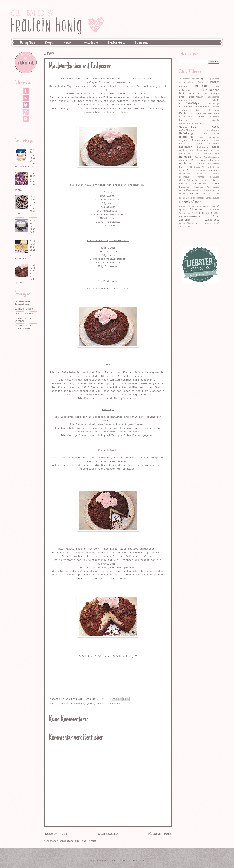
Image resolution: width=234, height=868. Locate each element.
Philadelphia (186, 180)
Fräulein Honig (116, 43)
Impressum (142, 43)
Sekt (200, 206)
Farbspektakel (205, 114)
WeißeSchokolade (190, 217)
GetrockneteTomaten (191, 123)
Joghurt (184, 140)
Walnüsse (213, 213)
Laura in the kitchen (23, 320)
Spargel (215, 206)
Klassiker (186, 147)
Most (217, 160)
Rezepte (49, 43)
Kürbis (208, 150)
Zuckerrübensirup (188, 223)
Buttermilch (196, 97)
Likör (196, 154)
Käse (199, 144)
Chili (216, 100)
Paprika (202, 170)
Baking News (28, 43)
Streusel (197, 210)
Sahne (100, 704)
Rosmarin (215, 190)
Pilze (201, 180)
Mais (217, 154)
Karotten (184, 144)
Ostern (191, 170)
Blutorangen (212, 94)
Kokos (216, 147)
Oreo (181, 170)
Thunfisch (214, 210)
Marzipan (184, 160)
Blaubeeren (211, 90)
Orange (216, 167)
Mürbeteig (187, 164)
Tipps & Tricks (90, 43)
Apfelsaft (214, 79)
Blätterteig (186, 90)
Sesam (207, 206)
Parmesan (214, 170)
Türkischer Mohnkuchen (32, 228)
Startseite (108, 834)
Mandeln (185, 157)
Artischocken (186, 82)
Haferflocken (187, 130)
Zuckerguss (212, 220)
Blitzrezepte (189, 94)
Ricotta (199, 187)
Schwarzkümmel (187, 206)
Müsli (202, 164)
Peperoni (202, 174)
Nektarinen (214, 164)
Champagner (214, 97)
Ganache (215, 120)
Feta (217, 114)
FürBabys (215, 117)
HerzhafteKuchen (211, 134)
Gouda (216, 127)
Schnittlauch (213, 198)
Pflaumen (215, 177)
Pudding (184, 184)
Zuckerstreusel (211, 223)
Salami (203, 194)
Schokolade (114, 704)
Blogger (141, 861)
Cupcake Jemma (24, 309)
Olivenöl (206, 167)
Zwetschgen (185, 227)
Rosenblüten (213, 187)
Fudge (201, 117)
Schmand (200, 198)
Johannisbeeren (201, 140)
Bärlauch (184, 86)
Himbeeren (187, 137)
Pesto (216, 174)
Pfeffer (200, 177)
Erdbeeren (78, 704)
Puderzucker (199, 184)
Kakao (217, 140)
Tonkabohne (185, 213)
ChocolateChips (189, 103)
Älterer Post (160, 834)
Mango (198, 157)
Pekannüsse (185, 174)
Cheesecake (185, 100)
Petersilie (185, 177)
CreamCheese (202, 107)
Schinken (191, 198)
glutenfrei (188, 127)
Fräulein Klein (24, 314)
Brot (182, 97)
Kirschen (214, 144)
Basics (67, 43)
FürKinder (185, 120)
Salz (210, 194)
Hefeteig (186, 134)
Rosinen (204, 190)
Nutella (184, 167)
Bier (217, 86)
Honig (202, 137)
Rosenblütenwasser (189, 190)
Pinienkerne (212, 180)
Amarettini (185, 79)
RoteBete (184, 194)
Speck (182, 210)
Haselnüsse (213, 130)
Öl (191, 167)
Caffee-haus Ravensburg (22, 303)
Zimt (216, 216)
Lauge (217, 150)
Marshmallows (212, 157)
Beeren (64, 704)
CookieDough (213, 104)
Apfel (204, 79)
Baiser (201, 82)
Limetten (207, 154)
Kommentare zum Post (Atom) (78, 841)
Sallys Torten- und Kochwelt (24, 327)
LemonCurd (185, 154)
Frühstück (186, 117)
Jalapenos (214, 137)
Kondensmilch (186, 150)
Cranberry (186, 107)
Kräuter (198, 150)
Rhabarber (185, 187)
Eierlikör (214, 110)
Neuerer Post (56, 834)
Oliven (197, 167)
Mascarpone (198, 160)
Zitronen (185, 220)
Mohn (210, 160)
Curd (199, 110)
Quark (90, 704)
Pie (196, 180)
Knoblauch (202, 147)
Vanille (198, 213)
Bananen (214, 82)
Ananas (195, 79)
